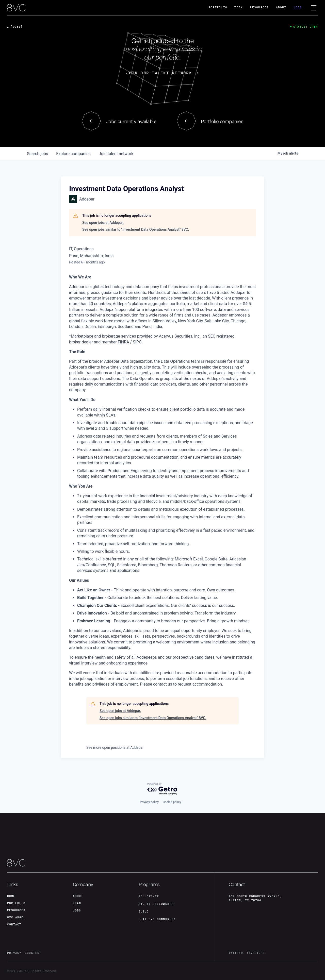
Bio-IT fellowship (156, 904)
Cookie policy (172, 802)
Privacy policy (149, 802)
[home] (16, 8)
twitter (236, 953)
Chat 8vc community (157, 919)
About (281, 7)
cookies (32, 953)
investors (256, 953)
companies (73, 154)
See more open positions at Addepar (115, 748)
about (78, 896)
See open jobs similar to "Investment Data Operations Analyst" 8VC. (136, 229)
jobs (37, 154)
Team (239, 7)
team (77, 903)
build (144, 912)
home (11, 896)
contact (14, 925)
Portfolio (218, 7)
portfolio (16, 903)
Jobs (298, 7)
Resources (259, 7)
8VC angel (16, 917)
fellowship (149, 896)
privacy (14, 953)
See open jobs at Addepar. (103, 223)
